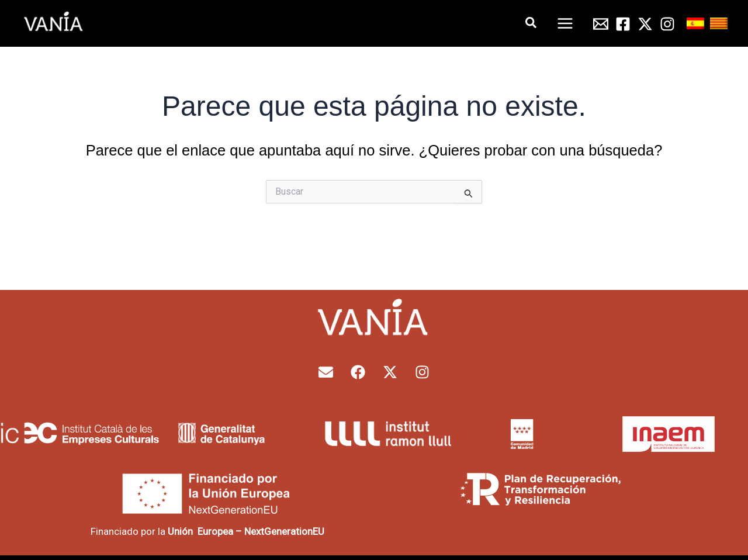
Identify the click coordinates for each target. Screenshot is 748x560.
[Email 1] (601, 24)
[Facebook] (623, 24)
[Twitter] (645, 24)
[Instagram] (667, 24)
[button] (531, 23)
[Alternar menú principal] (566, 23)
